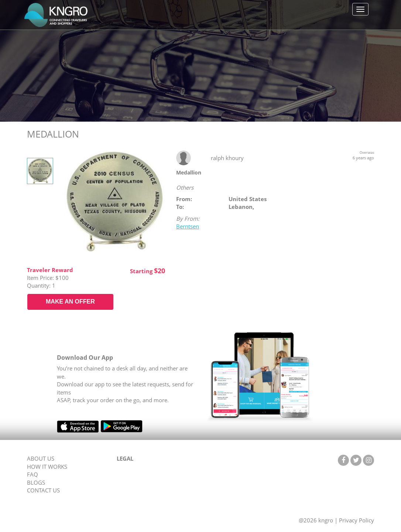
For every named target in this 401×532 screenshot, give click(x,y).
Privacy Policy (357, 520)
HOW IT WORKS (47, 467)
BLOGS (36, 482)
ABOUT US (41, 458)
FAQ (32, 474)
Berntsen (188, 226)
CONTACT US (43, 490)
